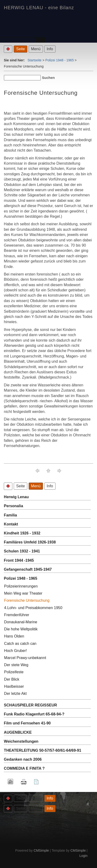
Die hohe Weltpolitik (21, 629)
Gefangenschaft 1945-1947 (28, 569)
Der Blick (12, 679)
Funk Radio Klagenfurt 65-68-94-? (34, 714)
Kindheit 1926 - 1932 (22, 533)
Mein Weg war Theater (23, 593)
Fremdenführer (17, 615)
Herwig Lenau (16, 497)
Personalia (13, 506)
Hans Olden (14, 636)
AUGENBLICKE (18, 732)
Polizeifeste (14, 672)
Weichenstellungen (21, 741)
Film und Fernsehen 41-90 (27, 723)
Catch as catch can (20, 644)
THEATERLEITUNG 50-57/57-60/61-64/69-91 (42, 750)
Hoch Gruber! (15, 651)
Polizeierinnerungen (21, 586)
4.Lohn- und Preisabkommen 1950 (33, 608)
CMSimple (41, 850)
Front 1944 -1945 (19, 560)
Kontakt (11, 524)
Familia (10, 515)
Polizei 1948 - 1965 (60, 60)
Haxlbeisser (14, 686)
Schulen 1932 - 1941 (22, 551)
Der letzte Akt (15, 694)
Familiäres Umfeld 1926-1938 (30, 542)
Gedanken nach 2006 (23, 759)
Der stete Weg (16, 665)
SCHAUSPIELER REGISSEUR (30, 705)
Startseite (35, 60)
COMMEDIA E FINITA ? (24, 768)
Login (83, 856)
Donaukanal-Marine (21, 622)
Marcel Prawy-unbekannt (25, 658)
